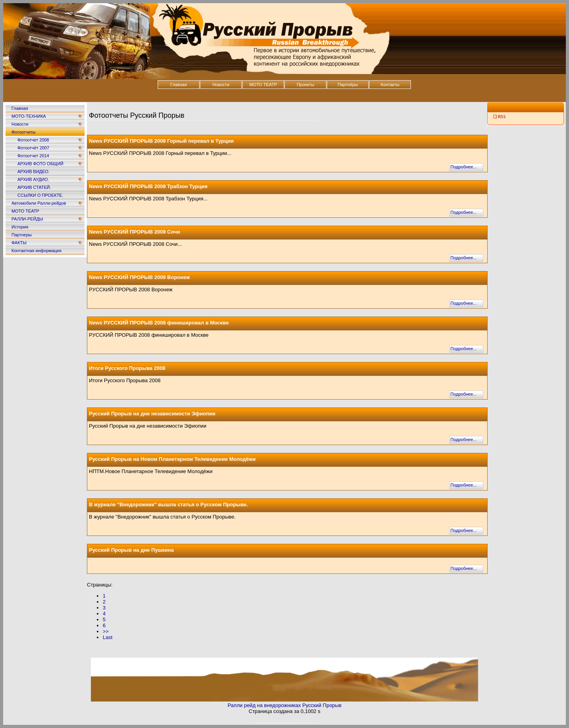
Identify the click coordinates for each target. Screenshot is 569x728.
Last (108, 637)
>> (106, 631)
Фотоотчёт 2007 (33, 148)
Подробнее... (463, 167)
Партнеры (22, 235)
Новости (221, 85)
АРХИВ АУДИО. (33, 179)
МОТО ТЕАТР (263, 85)
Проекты (305, 85)
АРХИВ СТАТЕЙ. (34, 187)
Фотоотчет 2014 (33, 156)
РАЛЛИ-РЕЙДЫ (27, 219)
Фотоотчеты (24, 132)
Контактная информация (36, 251)
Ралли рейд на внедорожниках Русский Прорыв (284, 705)
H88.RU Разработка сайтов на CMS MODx (285, 723)
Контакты (390, 85)
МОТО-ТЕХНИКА (29, 116)
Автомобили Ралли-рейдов (39, 203)
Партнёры (348, 85)
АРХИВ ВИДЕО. (33, 172)
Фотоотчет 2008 (33, 140)
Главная (179, 85)
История (20, 227)
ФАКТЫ (19, 243)
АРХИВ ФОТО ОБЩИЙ (40, 164)
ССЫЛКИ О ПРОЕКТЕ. (40, 195)
